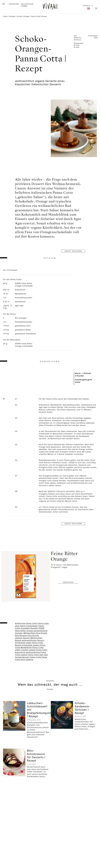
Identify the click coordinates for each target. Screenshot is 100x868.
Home (5, 16)
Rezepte (12, 16)
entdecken (68, 582)
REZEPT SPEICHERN (73, 251)
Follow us (88, 6)
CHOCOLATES (14, 4)
